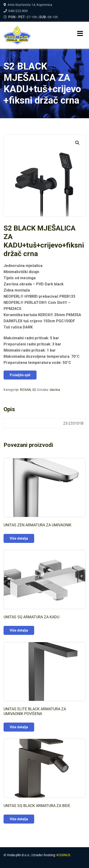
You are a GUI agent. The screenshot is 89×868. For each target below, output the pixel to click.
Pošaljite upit (20, 375)
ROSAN (25, 390)
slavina (55, 390)
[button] (77, 143)
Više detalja (19, 538)
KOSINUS (63, 855)
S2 (34, 390)
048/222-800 (18, 11)
